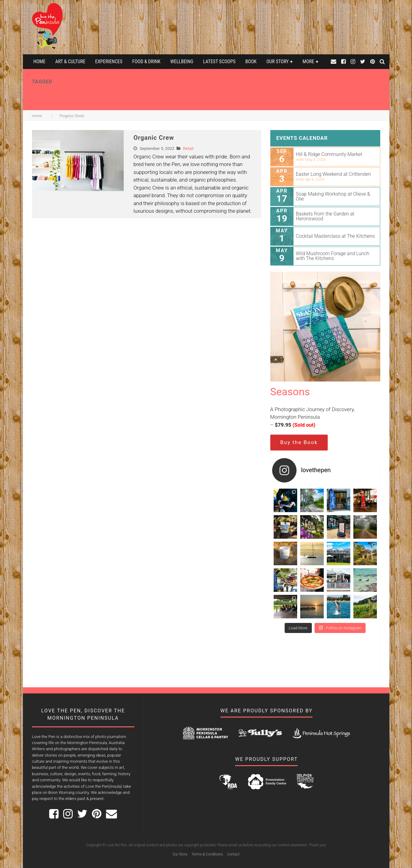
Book (251, 61)
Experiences (109, 61)
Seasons (290, 392)
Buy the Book (299, 442)
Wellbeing (182, 61)
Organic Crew (154, 138)
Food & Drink (146, 61)
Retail (188, 148)
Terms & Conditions (207, 854)
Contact (233, 854)
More (308, 61)
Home (39, 61)
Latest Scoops (219, 61)
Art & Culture (70, 61)
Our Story (277, 61)
